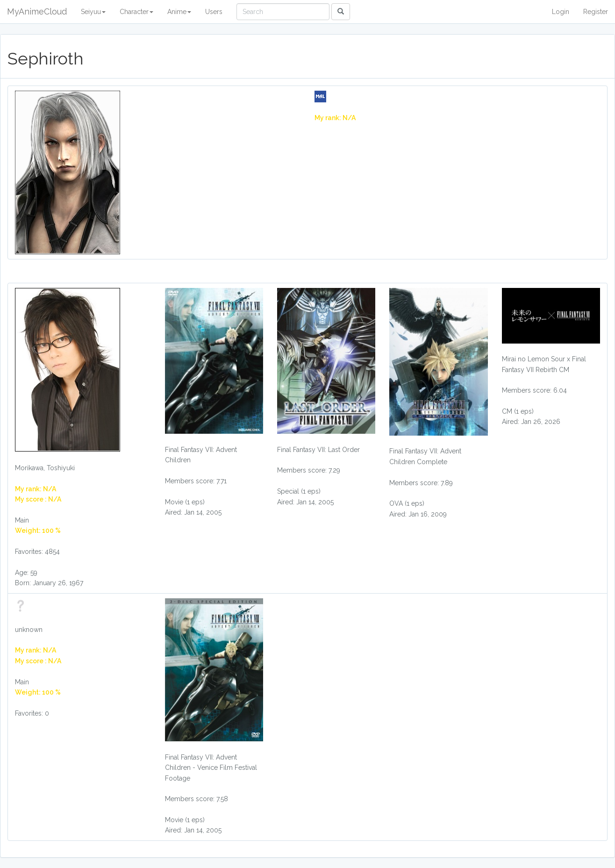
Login (561, 12)
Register (596, 12)
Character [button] (136, 12)
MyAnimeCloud (37, 11)
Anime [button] (179, 12)
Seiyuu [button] (93, 12)
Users (214, 12)
